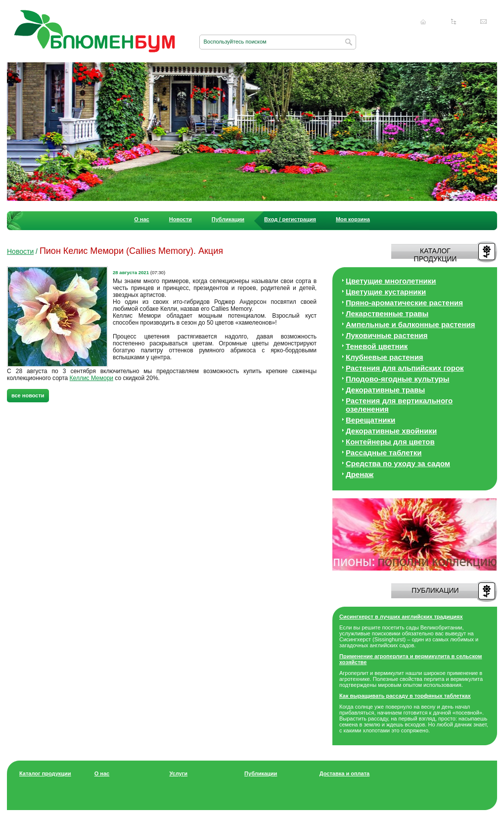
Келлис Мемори (92, 378)
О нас (142, 219)
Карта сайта (454, 22)
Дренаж (360, 474)
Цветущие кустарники (386, 292)
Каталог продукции (45, 773)
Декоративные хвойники (391, 431)
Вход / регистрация (290, 219)
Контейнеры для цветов (390, 442)
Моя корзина (353, 219)
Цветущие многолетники (391, 281)
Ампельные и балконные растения (410, 324)
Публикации (228, 219)
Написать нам (484, 22)
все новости (28, 395)
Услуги (178, 773)
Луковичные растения (387, 335)
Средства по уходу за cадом (398, 463)
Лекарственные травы (387, 313)
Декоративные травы (385, 390)
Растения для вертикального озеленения (399, 405)
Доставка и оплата (344, 773)
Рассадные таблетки (384, 453)
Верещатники (370, 420)
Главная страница (423, 22)
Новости (181, 219)
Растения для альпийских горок (405, 368)
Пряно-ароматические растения (404, 303)
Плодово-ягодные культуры (398, 379)
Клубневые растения (385, 357)
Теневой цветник (377, 346)
